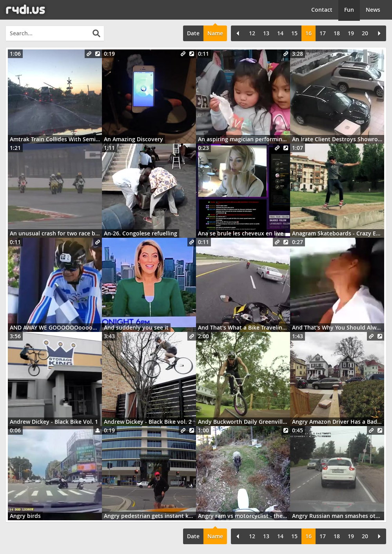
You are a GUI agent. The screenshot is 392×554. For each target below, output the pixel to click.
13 (266, 33)
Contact (322, 10)
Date (193, 33)
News (373, 10)
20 (365, 33)
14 (280, 33)
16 (309, 33)
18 (337, 33)
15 (294, 33)
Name (215, 33)
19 (351, 33)
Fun (349, 10)
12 (252, 33)
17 (323, 33)
